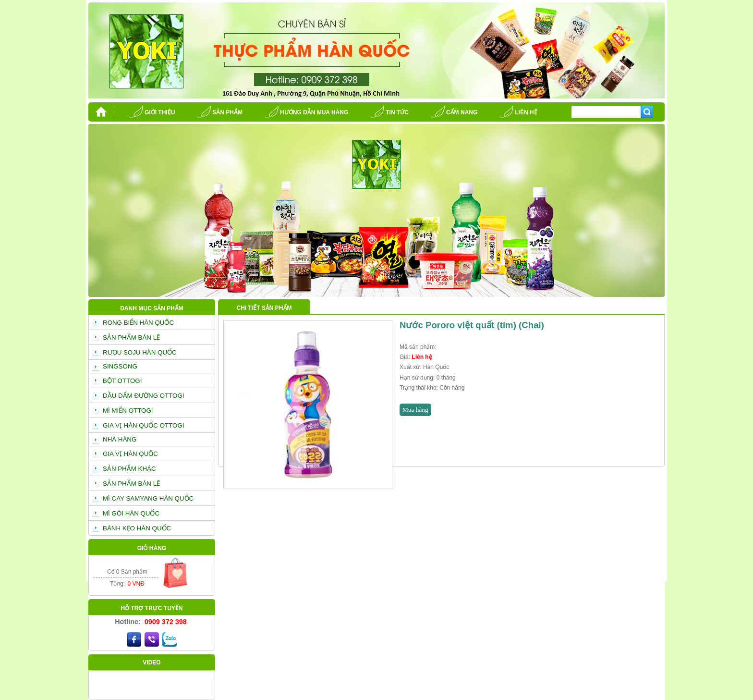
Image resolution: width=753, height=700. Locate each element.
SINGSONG (120, 366)
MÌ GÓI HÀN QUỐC (131, 513)
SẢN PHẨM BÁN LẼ (131, 338)
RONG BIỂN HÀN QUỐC (138, 323)
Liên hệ (526, 112)
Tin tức (397, 112)
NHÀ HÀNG (120, 439)
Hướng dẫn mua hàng (314, 112)
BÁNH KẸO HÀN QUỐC (137, 528)
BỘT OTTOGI (122, 381)
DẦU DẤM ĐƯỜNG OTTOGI (144, 396)
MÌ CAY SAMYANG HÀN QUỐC (148, 498)
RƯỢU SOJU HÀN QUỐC (140, 352)
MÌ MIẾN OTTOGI (128, 411)
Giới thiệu (160, 112)
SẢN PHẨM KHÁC (129, 469)
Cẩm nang (462, 112)
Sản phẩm (227, 112)
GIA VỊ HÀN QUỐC (130, 454)
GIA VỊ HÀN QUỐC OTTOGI (144, 425)
